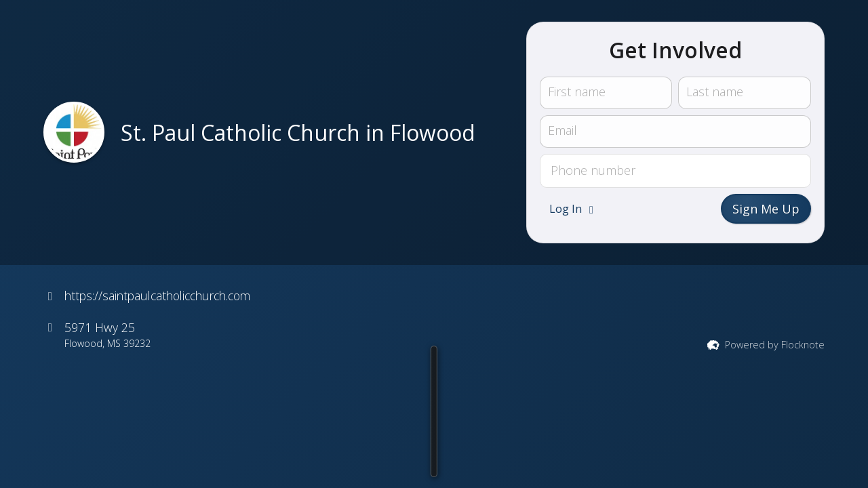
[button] (374, 459)
